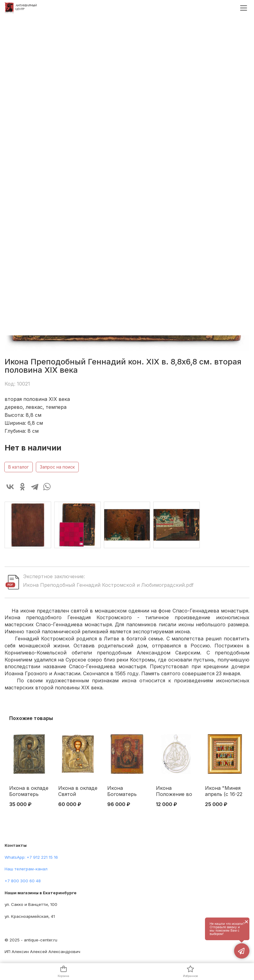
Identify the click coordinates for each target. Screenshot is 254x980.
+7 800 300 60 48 (23, 881)
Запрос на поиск (57, 467)
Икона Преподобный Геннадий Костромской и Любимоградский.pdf (108, 585)
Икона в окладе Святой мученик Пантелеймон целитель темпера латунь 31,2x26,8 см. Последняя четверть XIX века (78, 791)
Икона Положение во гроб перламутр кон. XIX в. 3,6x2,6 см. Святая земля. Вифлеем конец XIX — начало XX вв (176, 791)
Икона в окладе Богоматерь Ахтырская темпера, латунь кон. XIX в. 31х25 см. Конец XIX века (29, 791)
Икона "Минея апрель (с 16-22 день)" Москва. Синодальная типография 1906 (224, 791)
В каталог (19, 467)
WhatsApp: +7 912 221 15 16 (31, 857)
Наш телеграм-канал (26, 869)
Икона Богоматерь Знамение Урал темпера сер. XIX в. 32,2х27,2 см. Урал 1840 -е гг (126, 791)
